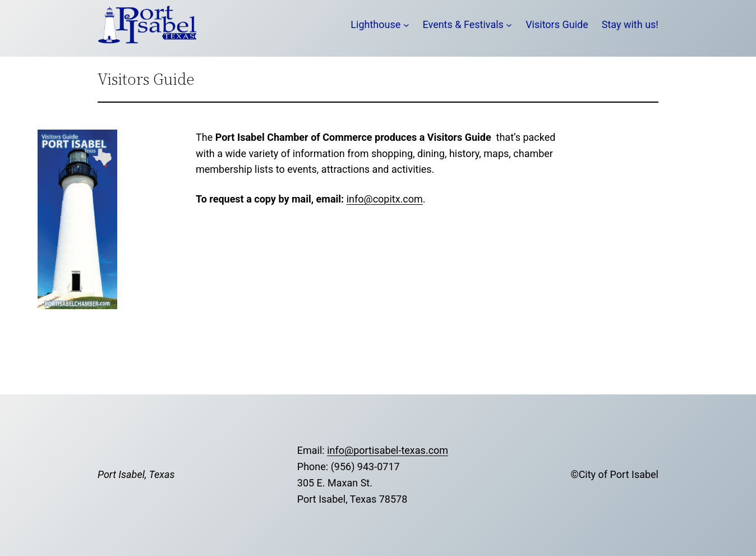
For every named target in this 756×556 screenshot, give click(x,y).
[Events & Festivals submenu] (509, 25)
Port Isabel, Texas (136, 474)
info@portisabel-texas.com (388, 450)
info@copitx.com (385, 199)
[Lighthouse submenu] (406, 25)
